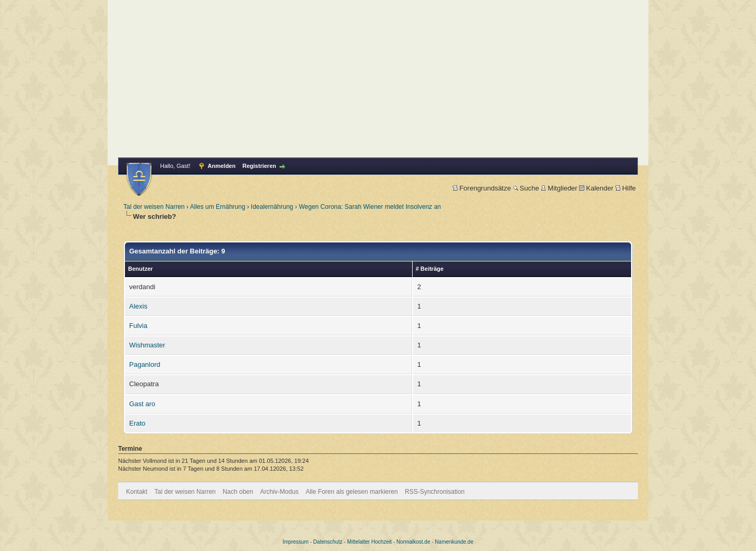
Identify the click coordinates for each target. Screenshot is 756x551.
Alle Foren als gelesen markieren (351, 492)
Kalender (596, 188)
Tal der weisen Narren (154, 207)
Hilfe (626, 188)
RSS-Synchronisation (435, 492)
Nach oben (238, 492)
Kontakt (137, 492)
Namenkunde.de (454, 542)
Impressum (295, 542)
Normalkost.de (413, 542)
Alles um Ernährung (218, 207)
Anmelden (222, 166)
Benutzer (140, 269)
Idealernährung (272, 207)
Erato (137, 423)
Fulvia (138, 326)
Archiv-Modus (280, 492)
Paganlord (145, 364)
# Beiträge (430, 269)
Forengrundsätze (482, 188)
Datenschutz (328, 542)
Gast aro (142, 404)
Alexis (138, 306)
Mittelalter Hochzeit (369, 542)
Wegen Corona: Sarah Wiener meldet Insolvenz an (370, 207)
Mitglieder (559, 188)
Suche (526, 188)
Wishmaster (147, 345)
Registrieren (259, 166)
